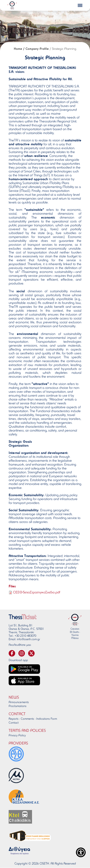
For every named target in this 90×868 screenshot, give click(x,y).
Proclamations (18, 706)
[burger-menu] (80, 5)
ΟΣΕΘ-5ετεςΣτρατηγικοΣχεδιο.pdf (37, 593)
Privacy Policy (17, 736)
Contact (14, 723)
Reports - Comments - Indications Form (33, 719)
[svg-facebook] (12, 653)
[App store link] (24, 681)
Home (18, 49)
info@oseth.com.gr (28, 640)
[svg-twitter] (31, 653)
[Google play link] (24, 669)
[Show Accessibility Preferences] (81, 852)
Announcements (19, 702)
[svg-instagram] (22, 653)
